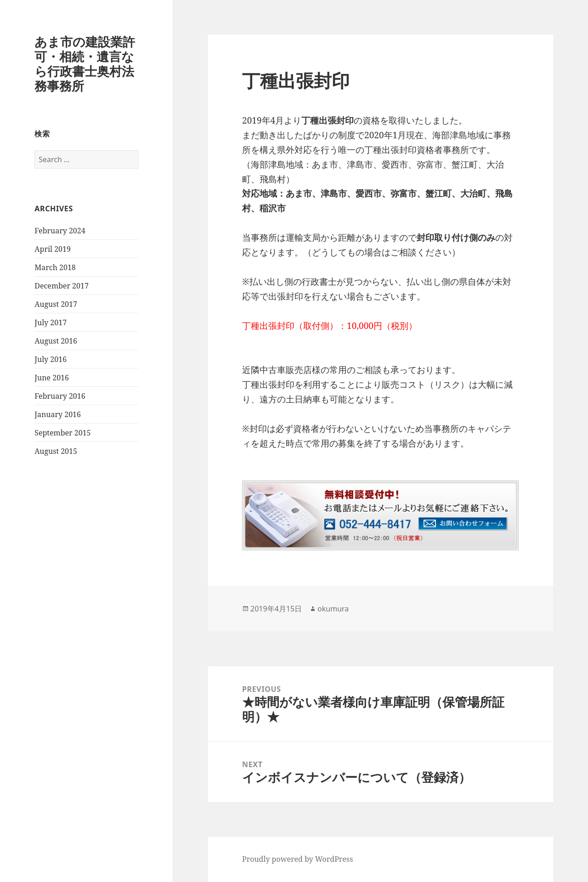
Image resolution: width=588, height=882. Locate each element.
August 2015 (56, 451)
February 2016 (60, 396)
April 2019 (53, 249)
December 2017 (62, 286)
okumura (333, 609)
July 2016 (51, 359)
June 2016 (52, 378)
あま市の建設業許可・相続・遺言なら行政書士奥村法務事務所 (85, 64)
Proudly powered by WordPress (297, 859)
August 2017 (56, 304)
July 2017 (51, 322)
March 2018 (55, 267)
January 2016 (58, 414)
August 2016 (56, 341)
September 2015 (62, 433)
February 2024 (60, 231)
